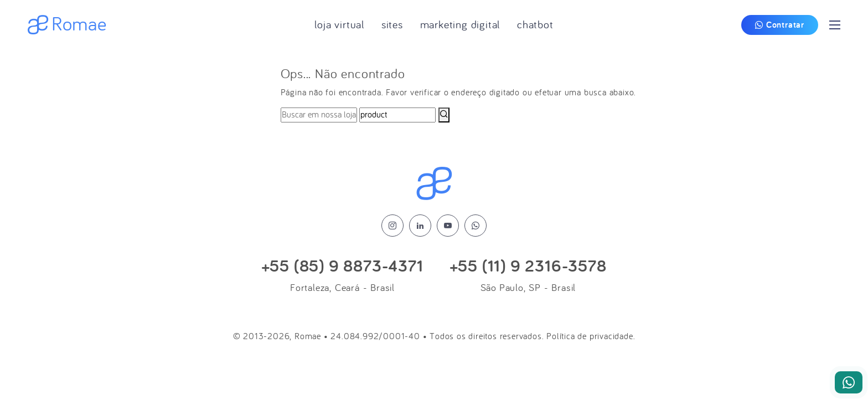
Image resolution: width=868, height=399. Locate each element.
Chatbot (535, 25)
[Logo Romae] (434, 184)
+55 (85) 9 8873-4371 (343, 266)
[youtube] (448, 226)
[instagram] (392, 226)
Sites (392, 25)
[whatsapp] (476, 226)
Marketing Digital (460, 25)
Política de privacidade (590, 336)
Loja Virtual (339, 25)
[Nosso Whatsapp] (849, 382)
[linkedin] (420, 226)
